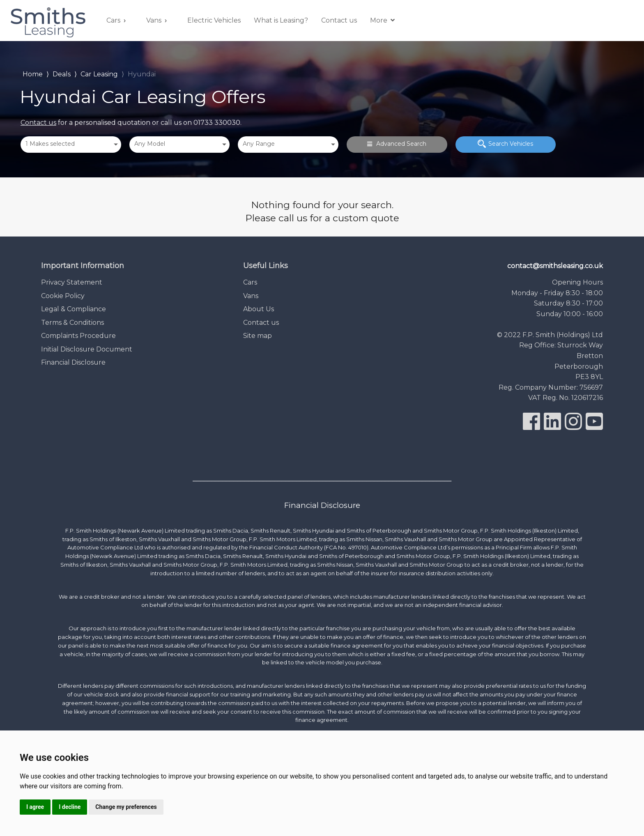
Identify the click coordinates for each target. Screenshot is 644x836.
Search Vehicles (505, 144)
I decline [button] (70, 807)
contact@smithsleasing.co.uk (555, 266)
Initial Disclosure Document (87, 349)
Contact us (339, 20)
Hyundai (142, 74)
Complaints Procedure (78, 336)
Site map (258, 336)
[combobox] (71, 145)
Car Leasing (99, 74)
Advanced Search (397, 144)
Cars (113, 20)
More (382, 20)
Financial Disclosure (73, 362)
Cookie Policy (63, 296)
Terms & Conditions (72, 323)
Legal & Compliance (74, 309)
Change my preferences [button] (126, 807)
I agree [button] (35, 807)
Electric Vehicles (214, 20)
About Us (259, 309)
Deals (62, 74)
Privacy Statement (72, 282)
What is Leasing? (281, 20)
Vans (154, 20)
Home (33, 73)
